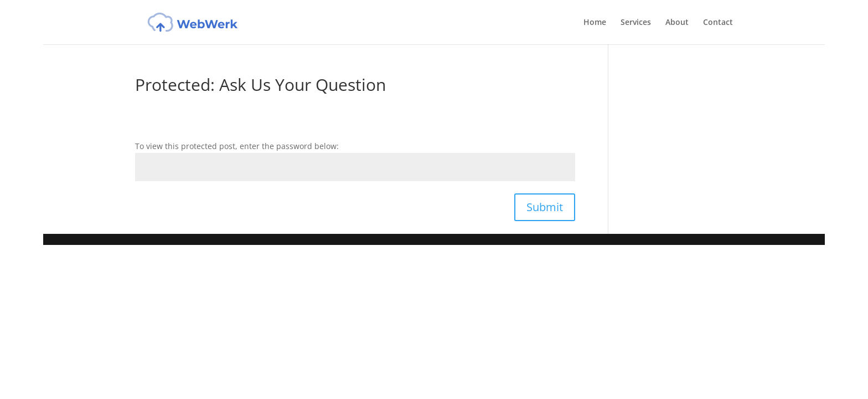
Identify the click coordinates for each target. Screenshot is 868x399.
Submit (545, 207)
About (677, 23)
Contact (718, 23)
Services (636, 23)
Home (595, 23)
